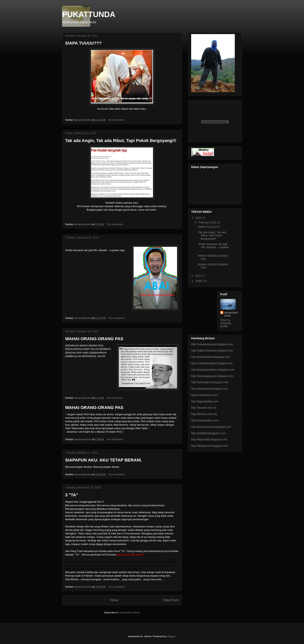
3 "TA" (72, 495)
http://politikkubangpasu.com (208, 433)
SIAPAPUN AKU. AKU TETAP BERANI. (104, 460)
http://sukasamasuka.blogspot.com (212, 344)
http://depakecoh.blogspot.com (210, 446)
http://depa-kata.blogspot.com (209, 439)
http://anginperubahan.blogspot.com (213, 370)
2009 (199, 281)
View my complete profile (226, 323)
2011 (199, 276)
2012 (199, 218)
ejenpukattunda (231, 314)
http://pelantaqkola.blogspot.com (211, 357)
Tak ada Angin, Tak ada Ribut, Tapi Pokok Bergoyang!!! (121, 141)
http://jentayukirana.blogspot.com (211, 427)
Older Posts (171, 600)
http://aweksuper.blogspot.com (209, 389)
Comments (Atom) (130, 613)
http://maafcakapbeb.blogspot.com (212, 363)
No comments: (117, 120)
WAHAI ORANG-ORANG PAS (94, 339)
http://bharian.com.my (204, 414)
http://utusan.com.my (204, 408)
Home (114, 600)
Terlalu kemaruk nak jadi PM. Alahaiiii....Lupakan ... (214, 247)
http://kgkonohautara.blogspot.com (212, 350)
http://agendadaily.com (205, 401)
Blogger (171, 636)
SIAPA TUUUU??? (83, 43)
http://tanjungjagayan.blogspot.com (212, 376)
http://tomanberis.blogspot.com (210, 382)
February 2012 (208, 222)
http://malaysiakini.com (205, 420)
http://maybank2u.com (205, 395)
